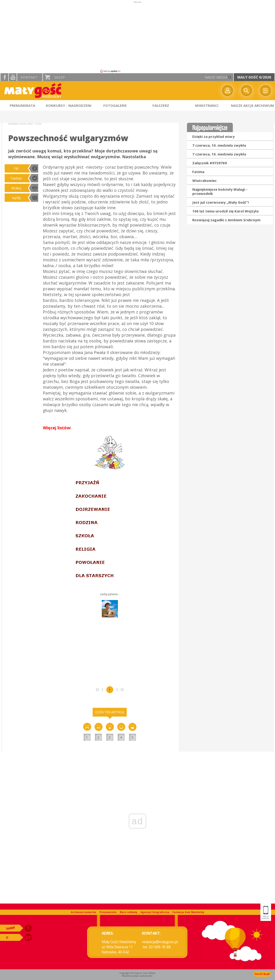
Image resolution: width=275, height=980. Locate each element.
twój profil (228, 91)
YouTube (13, 77)
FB (16, 168)
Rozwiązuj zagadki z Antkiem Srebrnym (226, 220)
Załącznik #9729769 (210, 163)
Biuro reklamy (129, 912)
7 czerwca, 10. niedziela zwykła (219, 145)
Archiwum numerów (84, 912)
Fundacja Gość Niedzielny (188, 912)
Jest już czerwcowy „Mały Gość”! (221, 202)
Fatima (198, 172)
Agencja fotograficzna (155, 912)
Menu (266, 91)
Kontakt (29, 77)
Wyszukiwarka (247, 91)
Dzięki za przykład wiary (213, 136)
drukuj (16, 188)
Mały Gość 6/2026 (254, 77)
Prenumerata (108, 912)
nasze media (216, 77)
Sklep (60, 77)
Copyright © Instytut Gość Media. (138, 973)
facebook (4, 77)
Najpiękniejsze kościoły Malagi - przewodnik (220, 191)
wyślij (16, 198)
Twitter (16, 178)
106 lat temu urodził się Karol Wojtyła (225, 211)
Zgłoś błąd (262, 974)
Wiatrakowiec (204, 180)
